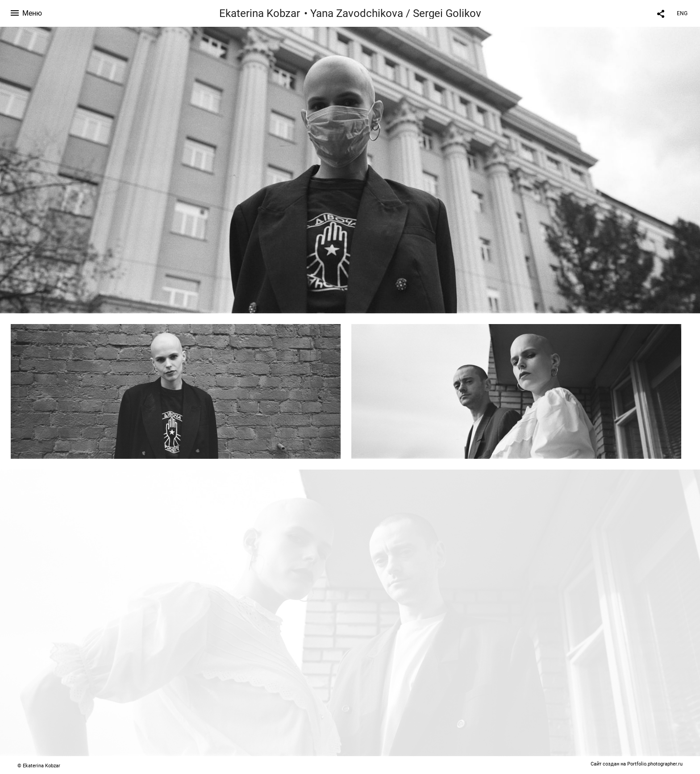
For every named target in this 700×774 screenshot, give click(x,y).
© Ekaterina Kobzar (39, 766)
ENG (682, 13)
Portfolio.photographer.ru (655, 764)
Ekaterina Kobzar (260, 13)
